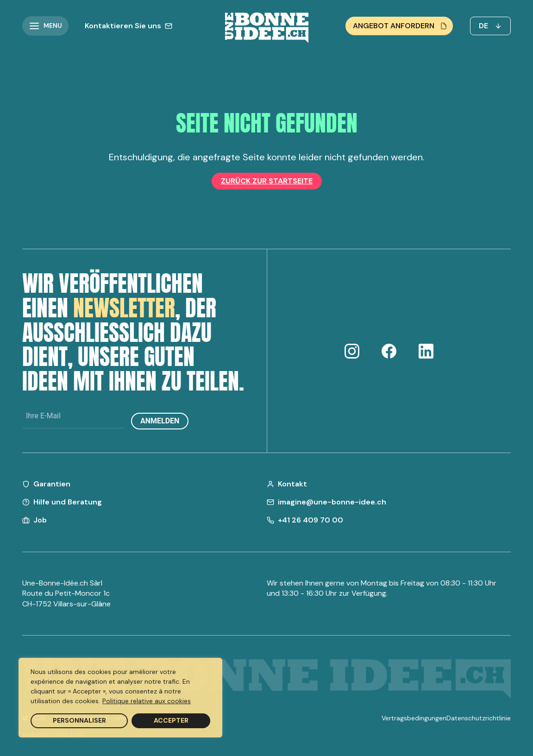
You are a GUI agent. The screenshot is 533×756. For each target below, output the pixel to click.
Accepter (171, 720)
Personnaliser (79, 720)
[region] (120, 698)
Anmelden (160, 421)
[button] (45, 26)
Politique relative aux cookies (147, 701)
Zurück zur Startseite (267, 181)
